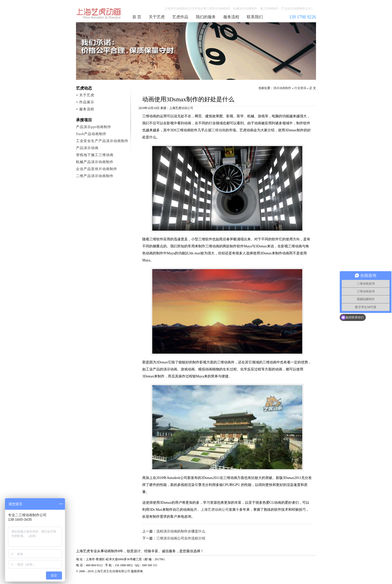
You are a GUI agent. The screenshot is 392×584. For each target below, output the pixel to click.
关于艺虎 (157, 17)
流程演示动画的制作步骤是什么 (181, 531)
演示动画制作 (282, 88)
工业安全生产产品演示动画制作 (102, 141)
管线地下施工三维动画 (95, 155)
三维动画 (218, 130)
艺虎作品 (180, 17)
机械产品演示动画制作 (95, 162)
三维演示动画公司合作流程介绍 (181, 538)
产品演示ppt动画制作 (94, 127)
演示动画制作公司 (99, 14)
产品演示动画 (87, 148)
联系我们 (255, 17)
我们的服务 (206, 17)
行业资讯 (300, 88)
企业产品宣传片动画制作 (97, 169)
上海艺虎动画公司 (215, 510)
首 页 (137, 17)
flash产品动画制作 (91, 134)
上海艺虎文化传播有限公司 (112, 571)
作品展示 (87, 102)
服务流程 (231, 17)
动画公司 (187, 108)
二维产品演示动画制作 (95, 176)
